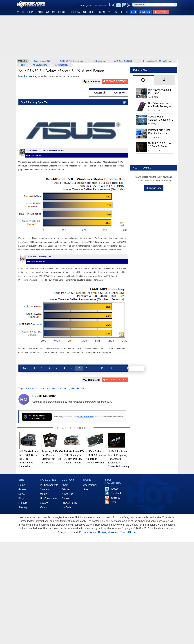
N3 (82, 389)
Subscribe (145, 12)
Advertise (67, 489)
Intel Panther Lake (99, 61)
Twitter (114, 489)
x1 (61, 389)
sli (48, 389)
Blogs (22, 498)
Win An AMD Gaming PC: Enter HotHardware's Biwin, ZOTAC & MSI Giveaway (160, 92)
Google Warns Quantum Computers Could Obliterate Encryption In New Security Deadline (159, 118)
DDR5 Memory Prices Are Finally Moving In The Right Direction (160, 105)
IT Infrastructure (49, 498)
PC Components (40, 65)
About (65, 485)
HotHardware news (86, 417)
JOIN (89, 5)
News (22, 494)
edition (55, 389)
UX (78, 389)
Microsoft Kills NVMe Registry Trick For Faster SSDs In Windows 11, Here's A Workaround (160, 132)
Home (22, 485)
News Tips (67, 494)
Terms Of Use (128, 532)
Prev (25, 368)
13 (128, 368)
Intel (29, 389)
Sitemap (23, 507)
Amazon (98, 93)
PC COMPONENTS (32, 12)
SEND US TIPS (101, 5)
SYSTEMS (50, 12)
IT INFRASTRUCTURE (82, 12)
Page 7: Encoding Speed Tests (74, 102)
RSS (113, 502)
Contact (66, 498)
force (67, 389)
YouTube (115, 498)
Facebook (116, 493)
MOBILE (63, 12)
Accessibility (90, 485)
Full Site (23, 503)
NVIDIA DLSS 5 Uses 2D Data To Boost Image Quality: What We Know (160, 145)
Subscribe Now (154, 188)
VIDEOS (113, 12)
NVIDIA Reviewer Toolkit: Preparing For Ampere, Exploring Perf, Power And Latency (119, 459)
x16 (73, 389)
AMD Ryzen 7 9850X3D (124, 61)
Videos (44, 507)
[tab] (143, 80)
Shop (134, 12)
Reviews (23, 489)
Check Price (120, 93)
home (22, 65)
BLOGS (124, 12)
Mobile (44, 494)
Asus (35, 389)
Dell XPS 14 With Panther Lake (72, 61)
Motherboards (62, 65)
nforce (42, 389)
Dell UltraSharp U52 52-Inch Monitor (157, 61)
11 (111, 368)
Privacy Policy (69, 503)
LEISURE (101, 12)
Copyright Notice (108, 532)
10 (102, 368)
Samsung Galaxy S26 (42, 61)
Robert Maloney (44, 396)
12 (119, 368)
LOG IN (81, 5)
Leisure (44, 503)
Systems (45, 489)
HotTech (66, 507)
